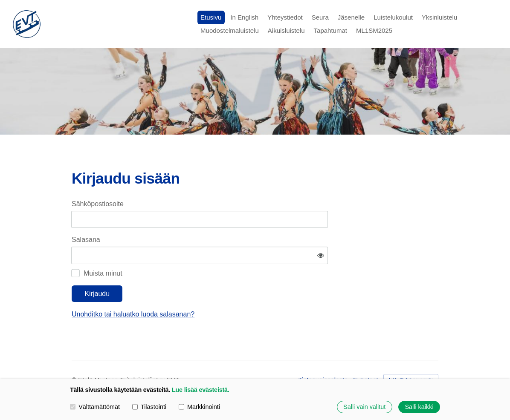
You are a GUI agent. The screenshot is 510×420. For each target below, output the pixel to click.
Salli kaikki (419, 407)
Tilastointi (149, 407)
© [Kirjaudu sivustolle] (75, 355)
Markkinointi (199, 407)
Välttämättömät (95, 407)
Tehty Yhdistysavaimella (411, 355)
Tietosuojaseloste (323, 355)
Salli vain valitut (364, 407)
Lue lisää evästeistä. (201, 390)
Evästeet (365, 355)
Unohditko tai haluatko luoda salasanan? (215, 289)
